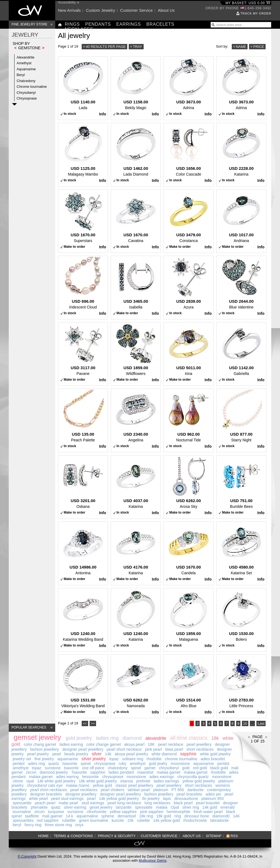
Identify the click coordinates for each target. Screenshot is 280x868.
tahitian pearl (139, 790)
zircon (31, 772)
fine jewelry (44, 759)
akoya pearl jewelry (131, 754)
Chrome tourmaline (32, 87)
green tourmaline (94, 820)
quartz (54, 764)
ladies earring (71, 744)
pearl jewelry (38, 754)
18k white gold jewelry (98, 781)
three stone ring (58, 825)
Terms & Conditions (73, 836)
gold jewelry (79, 738)
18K (151, 744)
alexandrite (156, 738)
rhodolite (154, 759)
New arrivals (69, 10)
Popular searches (29, 727)
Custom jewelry (100, 10)
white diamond (164, 754)
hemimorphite (178, 812)
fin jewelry (151, 799)
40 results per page (106, 47)
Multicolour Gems (152, 860)
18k (215, 738)
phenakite (39, 807)
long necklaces (157, 803)
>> (93, 723)
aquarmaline (87, 816)
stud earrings (93, 803)
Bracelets (160, 24)
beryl (17, 825)
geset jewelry (101, 807)
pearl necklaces (84, 790)
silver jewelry (94, 759)
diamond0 (221, 816)
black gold (219, 768)
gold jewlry (158, 764)
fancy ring (33, 825)
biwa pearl (174, 749)
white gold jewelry (215, 754)
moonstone (180, 764)
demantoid (127, 816)
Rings (72, 24)
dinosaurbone (186, 799)
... (253, 723)
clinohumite (97, 812)
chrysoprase (105, 764)
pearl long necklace (124, 803)
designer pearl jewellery (83, 749)
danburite (196, 790)
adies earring (67, 777)
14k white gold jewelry (56, 781)
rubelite (143, 820)
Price (259, 47)
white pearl (38, 799)
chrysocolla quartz (193, 777)
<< (85, 723)
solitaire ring (133, 759)
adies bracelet (213, 759)
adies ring (36, 764)
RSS (234, 836)
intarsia (127, 781)
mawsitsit (145, 772)
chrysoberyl (169, 768)
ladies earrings (166, 781)
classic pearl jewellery (134, 785)
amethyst (138, 764)
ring (178, 816)
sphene (108, 816)
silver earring (75, 807)
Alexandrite (26, 57)
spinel (86, 764)
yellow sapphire (123, 812)
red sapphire (48, 820)
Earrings (129, 24)
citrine (18, 781)
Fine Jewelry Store (29, 24)
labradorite (220, 820)
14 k (69, 816)
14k (108, 754)
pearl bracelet (208, 803)
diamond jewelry (54, 772)
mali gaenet (52, 816)
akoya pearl (134, 744)
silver (97, 754)
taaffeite (32, 816)
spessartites (23, 820)
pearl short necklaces (49, 790)
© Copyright (27, 856)
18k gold (164, 816)
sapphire (188, 754)
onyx (79, 825)
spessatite (144, 807)
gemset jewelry (37, 737)
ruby (122, 764)
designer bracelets (46, 794)
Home (43, 836)
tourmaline (22, 812)
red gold (200, 768)
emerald (227, 807)
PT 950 (178, 790)
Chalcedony (26, 81)
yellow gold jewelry (199, 781)
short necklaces (200, 749)
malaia (162, 807)
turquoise (56, 812)
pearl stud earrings (67, 799)
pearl (57, 754)
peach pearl (45, 803)
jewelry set (22, 759)
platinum (161, 790)
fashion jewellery (45, 749)
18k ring (146, 816)
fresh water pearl (208, 812)
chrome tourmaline (181, 759)
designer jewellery (81, 794)
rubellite (69, 820)
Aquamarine (26, 69)
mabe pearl (69, 803)
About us (166, 10)
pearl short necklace (124, 749)
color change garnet (104, 744)
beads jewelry (76, 754)
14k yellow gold (167, 820)
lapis (167, 799)
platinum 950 (212, 799)
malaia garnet (169, 772)
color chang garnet (40, 744)
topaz (114, 759)
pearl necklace (171, 744)
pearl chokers (113, 790)
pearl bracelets (189, 794)
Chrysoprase (27, 98)
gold (186, 768)
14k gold (210, 807)
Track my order (256, 13)
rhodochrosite (195, 820)
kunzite (118, 820)
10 (245, 723)
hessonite (90, 777)
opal (30, 781)
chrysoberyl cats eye (45, 785)
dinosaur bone (197, 816)
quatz (56, 807)
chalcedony (118, 768)
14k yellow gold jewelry (119, 799)
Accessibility (67, 2)
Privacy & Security (117, 836)
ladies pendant (121, 772)
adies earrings (162, 777)
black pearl (183, 803)
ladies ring (107, 738)
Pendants (98, 24)
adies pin (213, 794)
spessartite (22, 803)
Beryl (21, 75)
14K (236, 816)
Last (261, 723)
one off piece (93, 768)
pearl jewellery (199, 744)
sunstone (53, 768)
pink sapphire (152, 812)
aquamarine (68, 759)
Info (103, 114)
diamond (132, 738)
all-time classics (189, 738)
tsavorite (70, 764)
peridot (19, 764)
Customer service (136, 10)
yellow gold (102, 785)
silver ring (191, 807)
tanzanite (124, 807)
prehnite (143, 781)
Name (241, 47)
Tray (138, 47)
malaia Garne (78, 785)
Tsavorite (79, 772)
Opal (175, 807)
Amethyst (24, 63)
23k (131, 820)
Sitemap (214, 836)
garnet (150, 768)
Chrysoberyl (26, 93)
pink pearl (153, 749)
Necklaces (79, 29)
